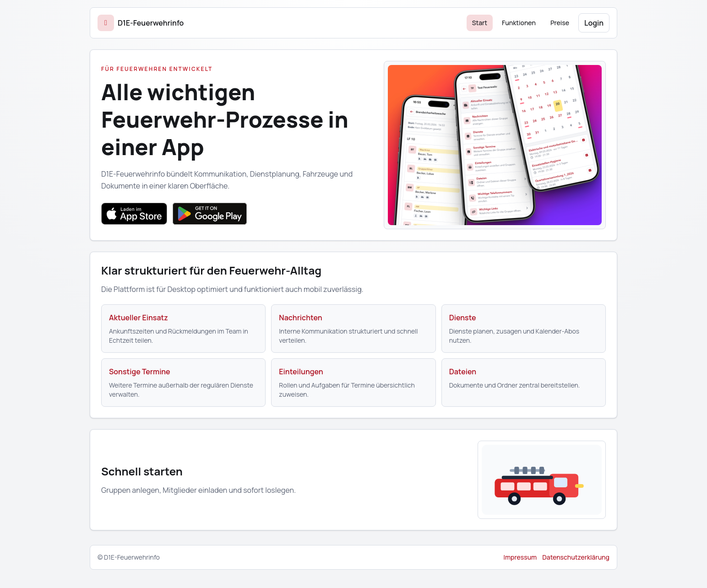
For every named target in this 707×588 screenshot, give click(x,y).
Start (480, 23)
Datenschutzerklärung (576, 557)
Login (594, 23)
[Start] (141, 23)
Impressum (520, 557)
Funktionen (519, 23)
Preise (560, 23)
